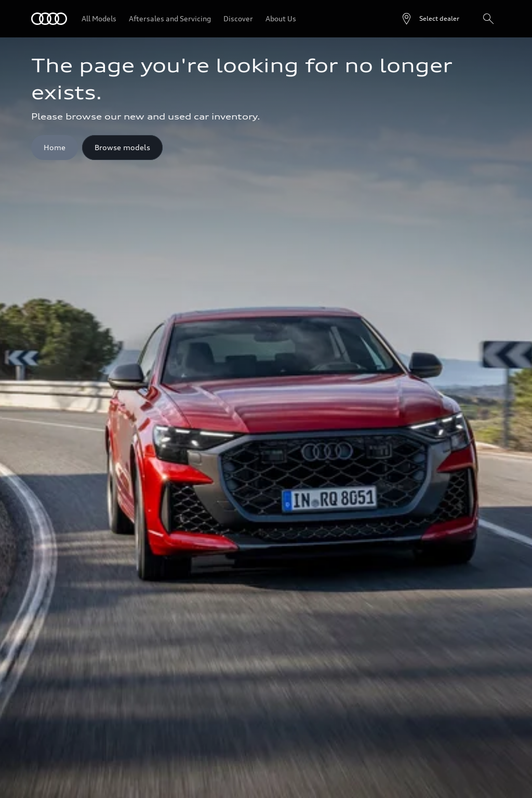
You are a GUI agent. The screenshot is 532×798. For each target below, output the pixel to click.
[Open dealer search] (430, 19)
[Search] (488, 19)
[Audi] (49, 19)
